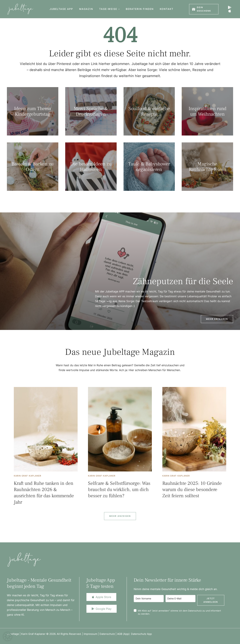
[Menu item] (61, 9)
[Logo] (20, 9)
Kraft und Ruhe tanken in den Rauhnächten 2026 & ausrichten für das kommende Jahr (44, 493)
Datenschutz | (108, 634)
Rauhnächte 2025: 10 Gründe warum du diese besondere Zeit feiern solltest (192, 490)
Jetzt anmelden (211, 600)
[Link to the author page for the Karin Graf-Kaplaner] (28, 476)
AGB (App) (124, 634)
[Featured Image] (46, 429)
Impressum (90, 634)
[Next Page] (120, 516)
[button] (119, 9)
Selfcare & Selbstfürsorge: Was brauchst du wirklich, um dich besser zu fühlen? (119, 490)
